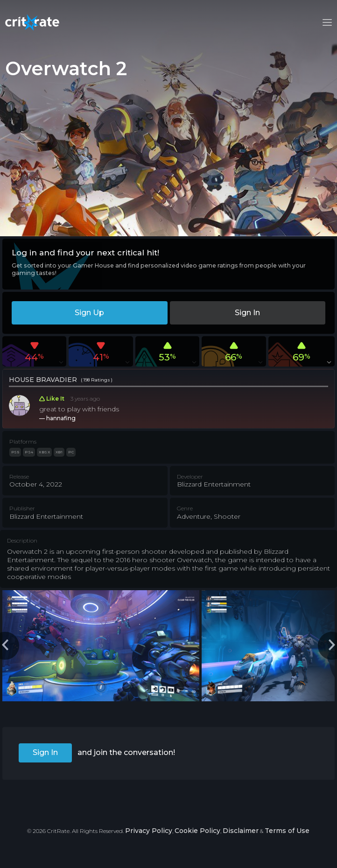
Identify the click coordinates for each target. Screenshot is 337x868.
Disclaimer (241, 831)
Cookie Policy (197, 831)
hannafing (61, 418)
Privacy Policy (149, 831)
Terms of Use (287, 831)
